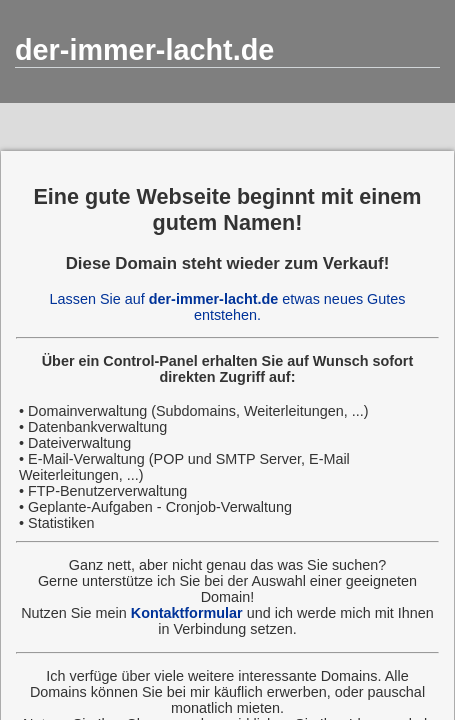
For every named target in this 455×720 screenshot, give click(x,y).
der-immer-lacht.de (144, 50)
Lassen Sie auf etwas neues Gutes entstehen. (228, 307)
